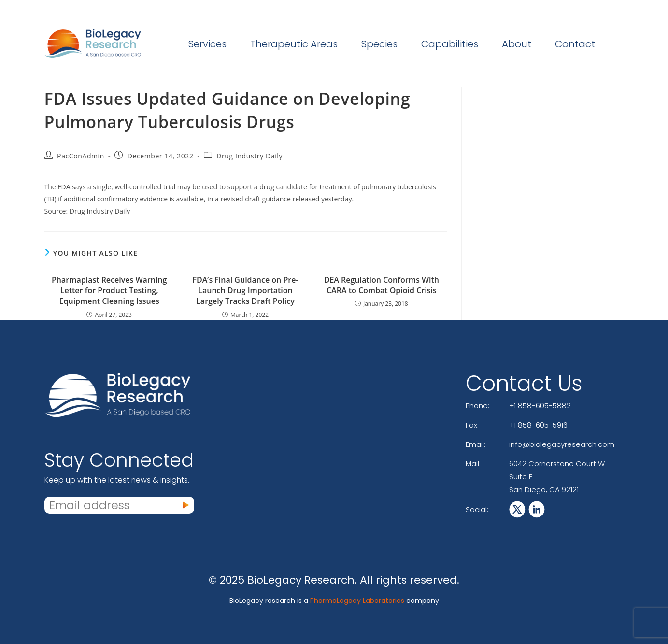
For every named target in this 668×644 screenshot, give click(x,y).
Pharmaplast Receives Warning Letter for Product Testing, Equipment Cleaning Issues (109, 291)
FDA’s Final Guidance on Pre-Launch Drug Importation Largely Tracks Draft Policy (245, 291)
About (517, 44)
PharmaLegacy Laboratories (357, 601)
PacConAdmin (81, 156)
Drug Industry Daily (249, 156)
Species (379, 44)
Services (207, 44)
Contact (575, 44)
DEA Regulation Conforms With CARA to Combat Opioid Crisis (382, 285)
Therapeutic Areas (294, 44)
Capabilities (450, 44)
